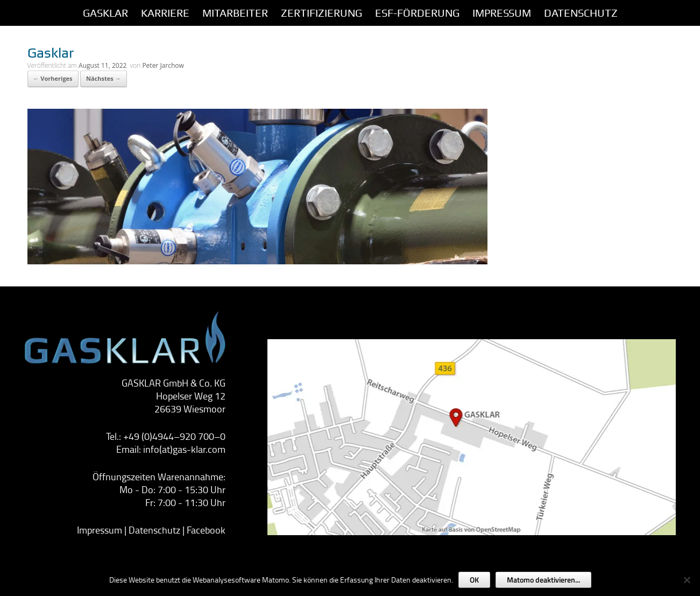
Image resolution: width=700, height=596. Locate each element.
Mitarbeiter (235, 13)
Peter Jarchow (163, 65)
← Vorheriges (53, 78)
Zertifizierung (321, 13)
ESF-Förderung (417, 13)
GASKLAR (105, 13)
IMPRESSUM (502, 13)
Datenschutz (581, 13)
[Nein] (687, 580)
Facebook (206, 530)
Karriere (165, 13)
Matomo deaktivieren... (543, 580)
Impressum (100, 530)
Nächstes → (104, 78)
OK (474, 580)
